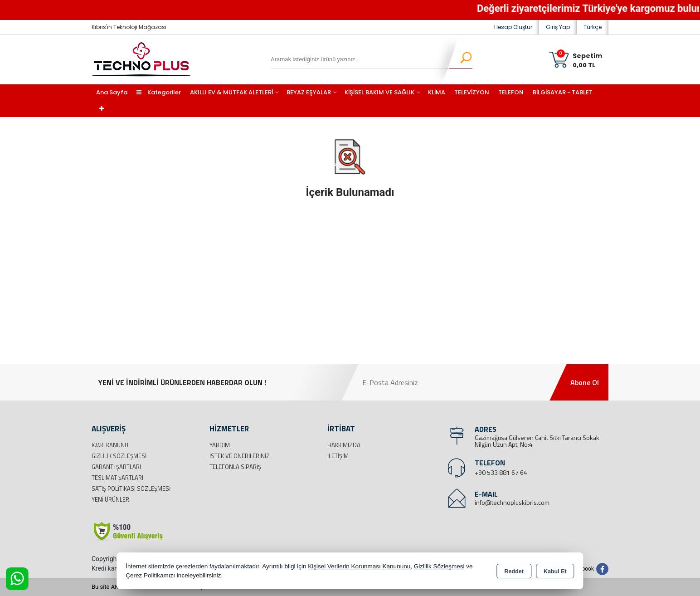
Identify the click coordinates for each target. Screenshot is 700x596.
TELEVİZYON (472, 92)
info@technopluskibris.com (512, 502)
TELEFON (511, 92)
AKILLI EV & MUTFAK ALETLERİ (231, 92)
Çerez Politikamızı (150, 575)
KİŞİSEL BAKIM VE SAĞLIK (379, 92)
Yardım (220, 445)
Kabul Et (555, 572)
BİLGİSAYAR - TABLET (563, 92)
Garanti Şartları (116, 467)
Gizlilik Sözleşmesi (119, 456)
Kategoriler (159, 92)
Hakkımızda (344, 445)
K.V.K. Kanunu (110, 445)
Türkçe (593, 27)
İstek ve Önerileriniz (240, 456)
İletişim (338, 456)
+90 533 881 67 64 (501, 472)
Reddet (514, 572)
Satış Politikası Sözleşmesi (131, 489)
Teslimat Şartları (117, 478)
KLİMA (437, 92)
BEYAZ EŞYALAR (309, 92)
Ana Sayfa (112, 92)
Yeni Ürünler (110, 499)
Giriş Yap (558, 27)
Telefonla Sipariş (235, 467)
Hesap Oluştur (513, 27)
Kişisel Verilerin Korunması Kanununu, (360, 566)
